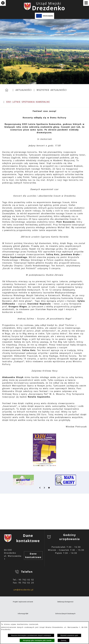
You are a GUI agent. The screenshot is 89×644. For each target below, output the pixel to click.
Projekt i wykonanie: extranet (23, 602)
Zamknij (63, 640)
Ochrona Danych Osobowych (65, 614)
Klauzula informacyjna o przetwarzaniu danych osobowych (31, 635)
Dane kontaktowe (33, 555)
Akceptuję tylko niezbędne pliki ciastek (37, 640)
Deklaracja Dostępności (65, 602)
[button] (44, 466)
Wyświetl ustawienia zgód (69, 635)
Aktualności (24, 90)
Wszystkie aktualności (52, 90)
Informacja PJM (23, 614)
